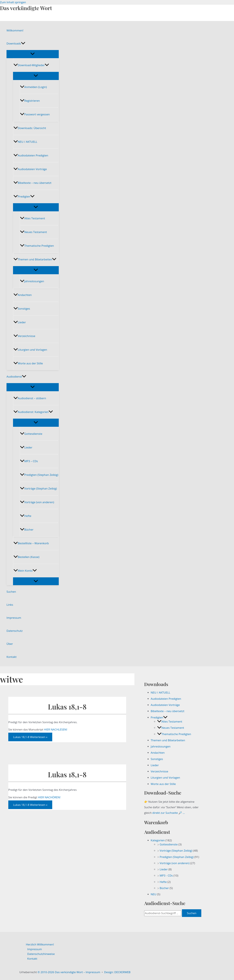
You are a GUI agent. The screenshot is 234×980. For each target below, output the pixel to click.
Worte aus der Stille (28, 363)
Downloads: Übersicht (30, 128)
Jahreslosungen (32, 281)
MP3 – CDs (29, 461)
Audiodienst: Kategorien (33, 412)
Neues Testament (33, 232)
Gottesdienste (31, 434)
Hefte (26, 516)
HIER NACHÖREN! (49, 797)
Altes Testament (32, 218)
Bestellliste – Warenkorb (31, 543)
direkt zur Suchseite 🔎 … (169, 813)
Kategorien (158, 840)
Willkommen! (15, 30)
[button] (23, 44)
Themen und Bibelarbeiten (35, 259)
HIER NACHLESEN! (56, 729)
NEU (154, 894)
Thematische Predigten (37, 246)
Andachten (23, 295)
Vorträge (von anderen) (37, 502)
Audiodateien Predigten (31, 155)
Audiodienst (16, 377)
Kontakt (12, 657)
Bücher (27, 530)
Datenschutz (15, 631)
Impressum (14, 618)
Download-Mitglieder (31, 65)
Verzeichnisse (24, 336)
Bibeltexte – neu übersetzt (32, 183)
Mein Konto (25, 571)
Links (10, 605)
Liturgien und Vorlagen (30, 350)
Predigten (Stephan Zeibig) (39, 475)
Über (10, 644)
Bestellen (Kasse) (26, 557)
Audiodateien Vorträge (30, 169)
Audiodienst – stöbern (30, 398)
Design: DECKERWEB (117, 972)
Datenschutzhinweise (41, 954)
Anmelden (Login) (33, 87)
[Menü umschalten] (33, 54)
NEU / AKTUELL (25, 142)
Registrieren (30, 101)
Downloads (16, 44)
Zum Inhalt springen (13, 2)
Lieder (20, 322)
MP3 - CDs (166, 875)
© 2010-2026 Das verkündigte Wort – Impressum (69, 972)
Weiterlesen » (30, 737)
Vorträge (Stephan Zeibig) (38, 488)
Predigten (24, 196)
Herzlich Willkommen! (40, 944)
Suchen (11, 592)
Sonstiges (22, 309)
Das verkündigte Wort (26, 8)
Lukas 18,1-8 (67, 707)
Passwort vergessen (35, 114)
